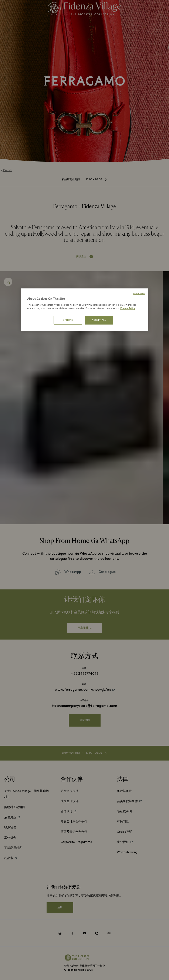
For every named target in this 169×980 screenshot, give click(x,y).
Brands (6, 170)
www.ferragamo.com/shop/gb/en (83, 690)
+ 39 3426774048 (85, 674)
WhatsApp (73, 572)
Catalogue (107, 572)
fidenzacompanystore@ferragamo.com (85, 706)
